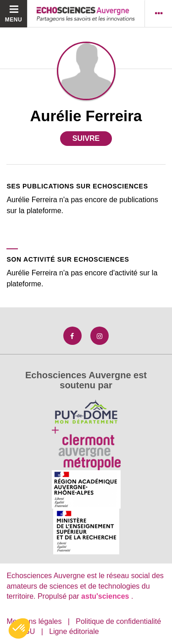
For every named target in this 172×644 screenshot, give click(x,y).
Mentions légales (34, 621)
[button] (19, 628)
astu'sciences (106, 596)
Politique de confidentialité (118, 621)
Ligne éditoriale (74, 631)
